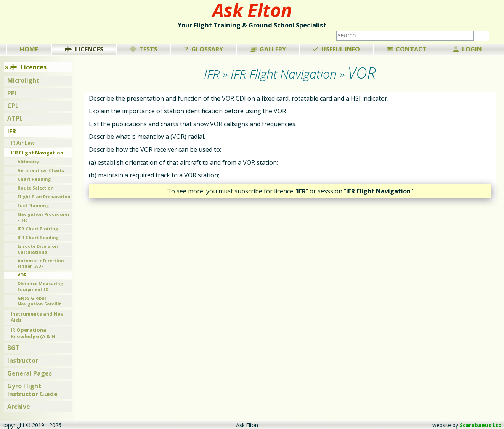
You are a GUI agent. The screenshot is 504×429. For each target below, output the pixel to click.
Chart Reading (34, 179)
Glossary (204, 49)
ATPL (15, 118)
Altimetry (28, 161)
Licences (84, 49)
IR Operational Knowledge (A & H (33, 333)
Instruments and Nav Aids (37, 317)
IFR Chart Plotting (38, 229)
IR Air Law (23, 143)
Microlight (23, 80)
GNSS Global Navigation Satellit (39, 301)
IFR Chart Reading (38, 237)
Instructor (23, 360)
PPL (13, 93)
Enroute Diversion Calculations (38, 249)
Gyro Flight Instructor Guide (32, 390)
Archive (19, 407)
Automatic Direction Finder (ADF (41, 264)
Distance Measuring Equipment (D (40, 286)
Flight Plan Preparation (44, 197)
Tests (144, 49)
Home (29, 49)
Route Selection (36, 188)
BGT (14, 348)
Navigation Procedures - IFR (44, 217)
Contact (407, 49)
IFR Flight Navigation (37, 153)
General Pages (30, 373)
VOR (22, 275)
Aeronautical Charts (41, 170)
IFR (12, 131)
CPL (13, 106)
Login (468, 49)
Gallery (268, 49)
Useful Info (336, 49)
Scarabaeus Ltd (481, 425)
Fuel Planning (33, 205)
